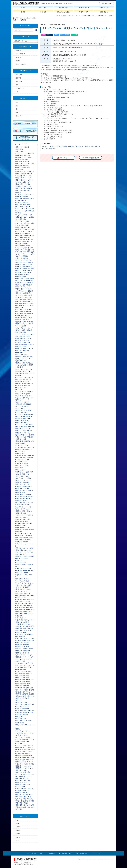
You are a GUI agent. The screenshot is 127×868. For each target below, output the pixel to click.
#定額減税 (18, 322)
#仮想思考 (31, 530)
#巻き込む (28, 184)
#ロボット (26, 381)
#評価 (23, 680)
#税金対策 (18, 439)
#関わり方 (29, 499)
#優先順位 (31, 427)
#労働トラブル (19, 585)
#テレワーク (25, 657)
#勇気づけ (18, 552)
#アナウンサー (19, 223)
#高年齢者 (30, 283)
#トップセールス (20, 334)
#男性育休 (27, 238)
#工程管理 (18, 694)
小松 (17, 109)
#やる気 (17, 542)
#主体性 (27, 147)
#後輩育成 (18, 433)
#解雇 (32, 760)
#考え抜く (18, 168)
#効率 (29, 182)
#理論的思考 (19, 458)
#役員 (23, 692)
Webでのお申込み (91, 158)
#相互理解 (30, 458)
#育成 (31, 472)
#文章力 (27, 620)
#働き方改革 (25, 698)
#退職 (28, 760)
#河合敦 (17, 318)
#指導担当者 (19, 404)
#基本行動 (31, 789)
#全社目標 (25, 293)
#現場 (29, 797)
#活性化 (30, 606)
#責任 (29, 595)
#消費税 (17, 807)
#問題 (17, 803)
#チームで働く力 (28, 349)
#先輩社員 (23, 606)
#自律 (25, 252)
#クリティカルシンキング (22, 207)
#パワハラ (30, 762)
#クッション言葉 (27, 157)
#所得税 (23, 416)
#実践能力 (18, 449)
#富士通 (29, 379)
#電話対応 (18, 647)
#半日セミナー (19, 281)
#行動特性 (29, 671)
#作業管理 (31, 694)
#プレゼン (31, 774)
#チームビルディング (21, 462)
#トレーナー (31, 599)
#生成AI (24, 383)
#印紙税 (26, 803)
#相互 (21, 180)
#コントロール (19, 238)
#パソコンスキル (28, 747)
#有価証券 (18, 268)
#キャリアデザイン (20, 515)
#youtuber (18, 326)
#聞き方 (24, 641)
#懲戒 (17, 538)
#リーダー (26, 778)
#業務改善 (18, 795)
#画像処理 (18, 525)
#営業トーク (19, 258)
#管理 (28, 678)
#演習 (26, 464)
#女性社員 (18, 735)
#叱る (22, 250)
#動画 (27, 581)
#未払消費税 (25, 340)
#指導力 (25, 517)
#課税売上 (18, 270)
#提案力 (25, 649)
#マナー (30, 659)
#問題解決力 (19, 645)
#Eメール (32, 373)
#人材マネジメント (20, 283)
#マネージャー (19, 665)
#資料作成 (25, 626)
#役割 (25, 632)
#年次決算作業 (26, 342)
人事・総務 (19, 81)
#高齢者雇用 (30, 153)
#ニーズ (28, 527)
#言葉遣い (18, 324)
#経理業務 (31, 556)
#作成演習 (31, 435)
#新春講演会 (24, 318)
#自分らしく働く (27, 371)
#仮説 (25, 458)
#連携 (23, 398)
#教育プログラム (20, 630)
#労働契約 (31, 710)
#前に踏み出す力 (20, 275)
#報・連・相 (25, 653)
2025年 (18, 827)
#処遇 (23, 285)
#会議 (17, 770)
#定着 (29, 519)
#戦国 (30, 318)
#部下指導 (18, 556)
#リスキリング (19, 386)
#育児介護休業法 (20, 246)
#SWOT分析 (19, 688)
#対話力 (29, 478)
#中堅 (21, 614)
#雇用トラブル (19, 690)
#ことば (27, 305)
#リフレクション (27, 186)
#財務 (26, 690)
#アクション (19, 431)
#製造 (25, 797)
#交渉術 (21, 373)
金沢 (17, 106)
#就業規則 (26, 713)
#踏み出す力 (25, 346)
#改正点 (24, 182)
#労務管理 (18, 760)
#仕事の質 (31, 344)
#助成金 (24, 322)
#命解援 (31, 548)
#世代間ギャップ (20, 260)
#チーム (17, 706)
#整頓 (29, 205)
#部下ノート (19, 205)
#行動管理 (25, 530)
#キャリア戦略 (30, 164)
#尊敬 (17, 180)
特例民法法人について (82, 853)
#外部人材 (31, 229)
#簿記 (25, 799)
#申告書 (32, 279)
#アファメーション (26, 178)
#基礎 (23, 647)
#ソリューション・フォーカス (24, 369)
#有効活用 (31, 211)
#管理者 (17, 521)
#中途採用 (26, 198)
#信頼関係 (18, 501)
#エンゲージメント (20, 478)
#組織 (32, 639)
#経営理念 (28, 540)
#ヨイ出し (18, 182)
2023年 (18, 834)
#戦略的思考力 (19, 149)
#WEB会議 (29, 536)
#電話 (30, 752)
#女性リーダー (30, 680)
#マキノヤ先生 (19, 328)
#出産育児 (30, 303)
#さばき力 (23, 190)
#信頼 (31, 552)
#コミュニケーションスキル (23, 534)
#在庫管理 (22, 608)
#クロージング (27, 655)
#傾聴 (23, 682)
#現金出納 (25, 266)
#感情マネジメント (27, 301)
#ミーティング (23, 770)
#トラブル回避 (19, 620)
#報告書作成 (19, 622)
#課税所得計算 (19, 441)
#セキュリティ (19, 593)
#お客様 (32, 334)
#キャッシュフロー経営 (22, 643)
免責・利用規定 (32, 853)
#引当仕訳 (18, 342)
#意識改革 (30, 628)
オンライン (79, 146)
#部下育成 (27, 780)
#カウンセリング (28, 180)
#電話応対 (18, 758)
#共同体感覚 (19, 571)
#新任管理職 (25, 225)
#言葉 (17, 610)
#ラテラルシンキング (21, 209)
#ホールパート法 (28, 503)
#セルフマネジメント (21, 704)
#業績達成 (26, 166)
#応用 (28, 647)
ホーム (58, 16)
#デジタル (18, 739)
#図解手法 (18, 486)
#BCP (28, 320)
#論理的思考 (19, 747)
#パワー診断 (19, 252)
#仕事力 (23, 589)
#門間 (26, 573)
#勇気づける (27, 571)
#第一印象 (18, 297)
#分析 (17, 579)
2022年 (18, 837)
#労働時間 (30, 634)
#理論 (23, 511)
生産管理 (18, 78)
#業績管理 (25, 756)
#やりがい (27, 361)
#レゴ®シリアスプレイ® (22, 460)
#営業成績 (23, 332)
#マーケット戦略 (20, 527)
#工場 (21, 778)
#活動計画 (25, 449)
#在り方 (32, 235)
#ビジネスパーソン (20, 172)
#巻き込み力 (19, 482)
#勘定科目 (18, 375)
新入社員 (18, 50)
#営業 (25, 772)
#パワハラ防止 (19, 447)
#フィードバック (27, 480)
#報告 (31, 425)
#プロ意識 (18, 791)
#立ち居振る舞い (27, 297)
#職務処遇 (18, 157)
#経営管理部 (19, 686)
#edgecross (30, 564)
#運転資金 (29, 511)
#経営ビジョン (26, 624)
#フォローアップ (20, 495)
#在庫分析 (29, 410)
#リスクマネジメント (21, 721)
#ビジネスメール (29, 665)
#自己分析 (18, 272)
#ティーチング (19, 750)
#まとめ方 (18, 398)
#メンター (29, 692)
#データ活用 (28, 585)
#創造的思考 (31, 252)
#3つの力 (30, 272)
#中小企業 (18, 641)
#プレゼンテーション (21, 710)
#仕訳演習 (25, 556)
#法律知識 (18, 492)
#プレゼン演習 (25, 505)
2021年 (18, 841)
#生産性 (17, 669)
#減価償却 (31, 268)
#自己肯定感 (19, 166)
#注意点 (31, 538)
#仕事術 (32, 254)
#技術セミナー (19, 717)
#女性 (17, 636)
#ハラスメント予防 (20, 562)
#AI (31, 523)
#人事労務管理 (19, 616)
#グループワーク (20, 221)
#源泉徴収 (23, 807)
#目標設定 (18, 680)
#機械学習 (18, 678)
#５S (27, 793)
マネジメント (96, 146)
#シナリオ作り (26, 433)
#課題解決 (29, 285)
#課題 (21, 803)
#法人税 (25, 805)
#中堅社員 (25, 735)
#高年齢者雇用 (19, 155)
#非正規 (17, 488)
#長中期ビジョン (20, 472)
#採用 (22, 521)
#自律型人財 (30, 363)
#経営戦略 (23, 174)
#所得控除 (26, 688)
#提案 (25, 599)
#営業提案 (18, 530)
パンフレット (64, 158)
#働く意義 (25, 159)
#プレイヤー (25, 254)
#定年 (22, 488)
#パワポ (29, 396)
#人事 (31, 713)
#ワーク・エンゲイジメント (23, 569)
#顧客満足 (21, 754)
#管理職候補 (24, 542)
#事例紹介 (23, 669)
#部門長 (17, 587)
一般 (17, 92)
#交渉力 (17, 190)
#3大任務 (18, 316)
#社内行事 (18, 196)
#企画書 (17, 684)
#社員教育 (27, 750)
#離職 (26, 521)
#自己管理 (18, 213)
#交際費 (24, 439)
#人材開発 (18, 661)
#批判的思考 (25, 248)
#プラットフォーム (20, 564)
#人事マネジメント (20, 151)
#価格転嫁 (18, 242)
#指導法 (31, 414)
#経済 (33, 571)
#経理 (31, 688)
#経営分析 (31, 626)
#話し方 (25, 774)
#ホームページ (19, 583)
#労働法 (17, 762)
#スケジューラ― (20, 279)
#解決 (33, 441)
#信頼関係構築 (27, 404)
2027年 (18, 820)
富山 (17, 102)
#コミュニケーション (21, 789)
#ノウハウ (29, 776)
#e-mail (26, 406)
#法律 (30, 721)
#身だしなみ (23, 299)
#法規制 (28, 336)
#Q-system (27, 394)
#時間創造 (31, 209)
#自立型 (27, 421)
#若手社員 (18, 657)
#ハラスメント (19, 764)
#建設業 (17, 589)
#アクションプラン (20, 470)
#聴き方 (27, 754)
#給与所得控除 (26, 233)
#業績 (26, 373)
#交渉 (17, 373)
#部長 (26, 423)
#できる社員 (28, 667)
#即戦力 (32, 198)
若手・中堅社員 (20, 54)
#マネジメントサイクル (22, 203)
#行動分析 (29, 330)
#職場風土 (18, 363)
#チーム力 (18, 414)
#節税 (28, 608)
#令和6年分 (18, 357)
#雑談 (32, 305)
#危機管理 (18, 653)
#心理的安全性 (19, 361)
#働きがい (18, 330)
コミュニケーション (49, 149)
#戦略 (23, 474)
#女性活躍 (25, 414)
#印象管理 (30, 322)
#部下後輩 (30, 357)
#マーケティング (20, 581)
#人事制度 (22, 636)
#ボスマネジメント (20, 388)
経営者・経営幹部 (21, 64)
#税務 (29, 807)
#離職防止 (18, 400)
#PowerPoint (25, 708)
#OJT (17, 776)
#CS (16, 754)
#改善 (23, 793)
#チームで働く (26, 168)
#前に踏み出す (19, 170)
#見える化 (31, 704)
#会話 (27, 334)
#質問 (25, 614)
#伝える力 (18, 708)
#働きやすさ (19, 700)
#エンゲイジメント (20, 291)
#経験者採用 (19, 198)
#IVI (22, 394)
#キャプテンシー (20, 507)
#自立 (25, 628)
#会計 (17, 673)
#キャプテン (29, 507)
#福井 (17, 614)
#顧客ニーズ (19, 351)
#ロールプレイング (20, 455)
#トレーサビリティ (20, 392)
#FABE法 (18, 505)
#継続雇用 (18, 285)
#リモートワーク (20, 453)
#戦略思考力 (19, 519)
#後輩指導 (18, 768)
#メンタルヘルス (20, 451)
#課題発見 (23, 418)
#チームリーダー (27, 359)
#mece (22, 307)
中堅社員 (71, 146)
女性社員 (18, 57)
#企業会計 (31, 217)
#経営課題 (30, 291)
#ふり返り (26, 161)
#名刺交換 (18, 301)
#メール (32, 620)
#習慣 (17, 188)
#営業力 (31, 649)
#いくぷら (18, 248)
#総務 (26, 764)
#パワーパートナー (29, 554)
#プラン (17, 437)
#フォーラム (30, 398)
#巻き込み (29, 289)
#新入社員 (18, 785)
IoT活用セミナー (21, 88)
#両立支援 (18, 244)
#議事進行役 (19, 532)
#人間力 (23, 201)
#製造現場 (25, 715)
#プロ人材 (25, 229)
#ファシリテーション (28, 768)
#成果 (23, 363)
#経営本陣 (18, 293)
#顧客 (17, 602)
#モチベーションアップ (22, 782)
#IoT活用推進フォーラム (22, 523)
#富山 (23, 661)
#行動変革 (22, 188)
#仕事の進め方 (19, 353)
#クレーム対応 (19, 390)
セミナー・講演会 (68, 16)
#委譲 (33, 223)
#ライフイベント (20, 164)
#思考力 (30, 174)
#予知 (28, 676)
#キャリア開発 (19, 468)
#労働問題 (31, 690)
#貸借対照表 (24, 801)
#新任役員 (29, 630)
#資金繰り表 (19, 513)
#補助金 (24, 326)
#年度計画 (26, 622)
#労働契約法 (19, 612)
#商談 (29, 772)
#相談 (26, 427)
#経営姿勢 (18, 597)
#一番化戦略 (19, 176)
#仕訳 (30, 756)
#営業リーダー (25, 706)
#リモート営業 (23, 558)
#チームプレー (27, 509)
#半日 (22, 587)
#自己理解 (30, 515)
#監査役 (17, 338)
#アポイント (19, 599)
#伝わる (21, 305)
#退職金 (21, 540)
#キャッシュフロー (27, 766)
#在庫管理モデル (20, 262)
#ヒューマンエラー (27, 795)
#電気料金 (30, 392)
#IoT (29, 758)
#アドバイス (25, 552)
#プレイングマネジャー (22, 425)
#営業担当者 (30, 455)
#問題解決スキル (20, 536)
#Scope (23, 443)
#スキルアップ (30, 610)
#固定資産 (25, 268)
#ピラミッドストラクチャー (23, 309)
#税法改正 (22, 673)
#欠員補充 (27, 227)
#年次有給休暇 (23, 538)
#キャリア (18, 682)
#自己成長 (18, 186)
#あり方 (17, 365)
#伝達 (27, 221)
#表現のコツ (24, 435)
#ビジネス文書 (19, 667)
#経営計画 (18, 756)
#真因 (22, 421)
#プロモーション (29, 583)
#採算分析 (31, 764)
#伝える (17, 332)
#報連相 (24, 758)
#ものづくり (19, 799)
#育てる (17, 435)
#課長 (25, 519)
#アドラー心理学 (20, 289)
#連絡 (17, 427)
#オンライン (19, 772)
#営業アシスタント (25, 602)
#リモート (31, 739)
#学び (24, 357)
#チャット (30, 383)
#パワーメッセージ (20, 618)
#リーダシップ (29, 328)
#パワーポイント (20, 743)
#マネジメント (26, 785)
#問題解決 (18, 793)
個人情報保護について (65, 853)
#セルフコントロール (21, 659)
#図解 (29, 684)
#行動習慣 (29, 188)
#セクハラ (23, 762)
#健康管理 (18, 490)
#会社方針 (18, 474)
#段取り (30, 604)
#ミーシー (18, 254)
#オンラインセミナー (21, 604)
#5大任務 (18, 201)
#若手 (32, 608)
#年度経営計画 (19, 367)
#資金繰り (30, 799)
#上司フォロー (26, 484)
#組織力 (17, 250)
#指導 (27, 472)
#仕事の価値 (19, 161)
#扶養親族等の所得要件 (22, 235)
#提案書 (28, 682)
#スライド (23, 437)
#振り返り (29, 495)
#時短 (27, 275)
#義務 (33, 595)
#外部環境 (30, 365)
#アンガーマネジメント (22, 412)
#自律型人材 (30, 172)
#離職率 (17, 240)
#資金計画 (18, 698)
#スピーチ (27, 593)
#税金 (33, 807)
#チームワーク (19, 780)
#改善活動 (18, 429)
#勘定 (25, 513)
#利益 (26, 295)
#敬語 (17, 299)
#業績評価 (23, 684)
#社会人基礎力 (19, 550)
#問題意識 (27, 386)
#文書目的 (18, 266)
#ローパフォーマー (20, 314)
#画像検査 (25, 525)
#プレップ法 (19, 503)
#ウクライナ (19, 231)
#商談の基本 (31, 641)
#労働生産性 (30, 240)
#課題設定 (18, 511)
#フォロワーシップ (20, 396)
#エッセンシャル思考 (21, 211)
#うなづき (18, 256)
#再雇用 (27, 488)
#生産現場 (18, 723)
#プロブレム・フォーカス (22, 287)
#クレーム (25, 597)
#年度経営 (18, 624)
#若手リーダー (19, 147)
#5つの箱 (18, 225)
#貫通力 (23, 499)
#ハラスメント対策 (27, 490)
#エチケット (25, 791)
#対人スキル (19, 509)
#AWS (33, 750)
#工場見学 (28, 587)
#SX (24, 379)
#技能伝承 (22, 776)
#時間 (17, 548)
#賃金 (23, 760)
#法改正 (28, 246)
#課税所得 (30, 437)
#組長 (23, 330)
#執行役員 (29, 416)
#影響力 (17, 499)
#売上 (25, 219)
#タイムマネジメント (21, 702)
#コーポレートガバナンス (22, 639)
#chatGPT (18, 383)
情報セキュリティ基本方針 (48, 853)
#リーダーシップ (20, 737)
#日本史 (28, 316)
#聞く (22, 184)
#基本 (21, 548)
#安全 (17, 778)
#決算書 (17, 801)
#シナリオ (30, 614)
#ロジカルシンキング (21, 745)
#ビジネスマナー (20, 787)
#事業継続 (18, 320)
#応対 (30, 295)
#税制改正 (29, 673)
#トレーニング (26, 429)
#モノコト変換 (27, 176)
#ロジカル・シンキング (22, 377)
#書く (31, 264)
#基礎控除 (18, 233)
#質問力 (31, 497)
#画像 (32, 758)
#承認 (25, 431)
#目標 (21, 303)
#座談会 (17, 394)
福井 (17, 112)
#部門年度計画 (19, 295)
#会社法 (17, 418)
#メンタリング (19, 733)
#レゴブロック (19, 464)
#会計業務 (18, 340)
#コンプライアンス (20, 719)
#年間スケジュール (26, 338)
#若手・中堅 (29, 663)
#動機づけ (18, 484)
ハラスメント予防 (56, 146)
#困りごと (26, 351)
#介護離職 (25, 244)
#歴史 (23, 316)
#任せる (25, 217)
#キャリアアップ (29, 447)
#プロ (31, 248)
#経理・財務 (19, 809)
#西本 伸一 (19, 379)
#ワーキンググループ (21, 591)
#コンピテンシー (20, 671)
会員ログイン (106, 3)
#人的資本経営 (29, 281)
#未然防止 (22, 610)
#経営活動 (18, 192)
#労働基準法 (19, 713)
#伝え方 (30, 745)
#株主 (30, 486)
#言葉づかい (19, 649)
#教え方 (30, 431)
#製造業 (17, 741)
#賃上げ (23, 240)
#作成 (28, 474)
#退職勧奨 (30, 314)
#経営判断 (18, 766)
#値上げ (30, 242)
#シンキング (28, 550)
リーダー (87, 146)
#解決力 (17, 178)
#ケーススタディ (20, 663)
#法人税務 (31, 805)
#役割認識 (26, 482)
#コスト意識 (19, 219)
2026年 (18, 823)
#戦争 (30, 231)
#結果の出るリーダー (21, 344)
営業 (17, 85)
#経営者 (28, 737)
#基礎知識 (25, 486)
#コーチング (19, 774)
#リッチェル (19, 381)
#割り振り (27, 223)
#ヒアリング (19, 655)
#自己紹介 (25, 501)
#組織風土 (18, 359)
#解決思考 (18, 371)
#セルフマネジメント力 (22, 476)
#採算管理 (31, 801)
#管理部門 (25, 196)
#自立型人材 (19, 632)
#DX (23, 723)
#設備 (17, 676)
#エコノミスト (19, 573)
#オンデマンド (19, 402)
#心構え (17, 606)
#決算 (17, 558)
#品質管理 (25, 694)
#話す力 (26, 548)
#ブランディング (24, 579)
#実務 (23, 678)
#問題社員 (29, 312)
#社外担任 (18, 692)
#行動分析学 (19, 554)
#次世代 (17, 174)
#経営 (28, 741)
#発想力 (17, 416)
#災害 (23, 320)
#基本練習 (18, 159)
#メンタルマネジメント (22, 355)
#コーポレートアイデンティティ (24, 194)
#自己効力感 (19, 217)
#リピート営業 (19, 406)
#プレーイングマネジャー (22, 731)
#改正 (30, 449)
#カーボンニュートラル (22, 445)
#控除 (27, 279)
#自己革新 (23, 365)
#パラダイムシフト (20, 153)
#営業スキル (19, 651)
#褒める (24, 270)
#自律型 (28, 589)
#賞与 (17, 540)
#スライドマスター (20, 408)
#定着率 (27, 402)
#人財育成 (18, 626)
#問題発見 (18, 480)
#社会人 (24, 272)
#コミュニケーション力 (22, 466)
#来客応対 (30, 299)
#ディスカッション (20, 634)
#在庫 (17, 797)
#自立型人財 (24, 497)
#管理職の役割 (19, 227)
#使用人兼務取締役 (20, 595)
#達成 (25, 303)
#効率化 (17, 696)
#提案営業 (25, 256)
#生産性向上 (31, 696)
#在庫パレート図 (20, 264)
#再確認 (17, 497)
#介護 (17, 305)
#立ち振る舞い (27, 612)
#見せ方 (17, 184)
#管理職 (17, 729)
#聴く (17, 336)
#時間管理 (18, 277)
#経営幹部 (25, 739)
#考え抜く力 (19, 349)
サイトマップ (96, 853)
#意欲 (17, 303)
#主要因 (17, 421)
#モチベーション (29, 733)
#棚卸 (30, 266)
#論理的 (17, 307)
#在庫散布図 (29, 262)
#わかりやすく (19, 423)
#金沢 (31, 657)
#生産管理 (18, 715)
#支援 (29, 190)
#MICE (21, 427)
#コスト (24, 242)
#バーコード (25, 400)
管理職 (65, 146)
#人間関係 (26, 645)
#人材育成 (18, 752)
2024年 (18, 830)
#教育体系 (25, 752)
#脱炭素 (17, 443)
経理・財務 (19, 74)
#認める (30, 270)
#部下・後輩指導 (20, 312)
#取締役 (23, 741)
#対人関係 (18, 346)
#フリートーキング (27, 324)
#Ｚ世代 (25, 258)
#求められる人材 (30, 250)
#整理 (25, 205)
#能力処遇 (27, 155)
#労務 (29, 418)
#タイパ (24, 277)
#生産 (21, 797)
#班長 (17, 608)
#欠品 (27, 264)
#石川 (17, 567)
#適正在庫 (29, 260)
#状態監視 (22, 676)
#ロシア (25, 231)
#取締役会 (22, 336)
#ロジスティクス (20, 410)
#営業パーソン (19, 560)
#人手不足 (18, 229)
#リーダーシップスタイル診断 (24, 215)
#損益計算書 (19, 628)
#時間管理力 (19, 517)
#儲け (30, 293)
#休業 (23, 492)
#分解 (31, 377)
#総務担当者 (27, 651)
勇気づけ (46, 146)
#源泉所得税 (19, 805)
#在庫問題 (27, 441)
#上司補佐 (23, 696)
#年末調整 (26, 686)
